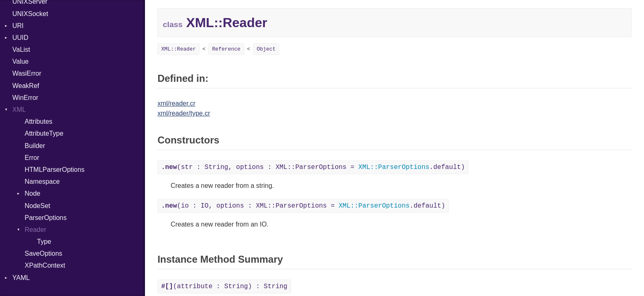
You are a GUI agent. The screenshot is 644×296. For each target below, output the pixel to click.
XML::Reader (178, 49)
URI (18, 26)
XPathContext (45, 265)
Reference (226, 49)
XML (19, 110)
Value (21, 61)
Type (44, 242)
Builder (35, 146)
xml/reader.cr (176, 103)
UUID (20, 38)
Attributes (39, 121)
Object (266, 49)
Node (32, 193)
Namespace (42, 182)
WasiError (27, 73)
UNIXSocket (30, 14)
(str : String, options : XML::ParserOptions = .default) (313, 167)
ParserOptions (46, 218)
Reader (35, 230)
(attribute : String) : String (224, 287)
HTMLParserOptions (55, 170)
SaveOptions (44, 253)
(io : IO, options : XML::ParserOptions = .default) (303, 206)
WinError (25, 98)
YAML (21, 278)
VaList (21, 50)
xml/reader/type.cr (184, 113)
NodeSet (37, 206)
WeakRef (26, 86)
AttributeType (44, 133)
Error (32, 158)
